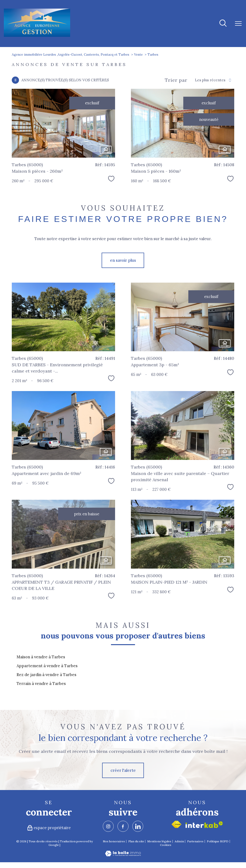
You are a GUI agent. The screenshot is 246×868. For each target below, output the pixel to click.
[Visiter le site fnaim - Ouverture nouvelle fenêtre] (176, 824)
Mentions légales (159, 841)
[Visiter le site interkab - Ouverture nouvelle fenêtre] (204, 825)
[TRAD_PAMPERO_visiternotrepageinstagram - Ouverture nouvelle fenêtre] (108, 826)
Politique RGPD (218, 841)
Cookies (166, 845)
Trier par (176, 80)
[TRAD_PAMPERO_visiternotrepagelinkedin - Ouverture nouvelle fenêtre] (138, 826)
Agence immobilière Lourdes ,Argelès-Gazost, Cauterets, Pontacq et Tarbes (71, 54)
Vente (138, 54)
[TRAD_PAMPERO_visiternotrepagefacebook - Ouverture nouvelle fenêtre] (123, 826)
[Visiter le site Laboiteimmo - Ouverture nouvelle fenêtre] (123, 855)
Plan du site (136, 841)
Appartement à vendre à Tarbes (47, 666)
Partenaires (195, 841)
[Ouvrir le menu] (238, 24)
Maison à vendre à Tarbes (41, 657)
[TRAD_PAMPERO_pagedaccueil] (37, 36)
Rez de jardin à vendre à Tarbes (46, 675)
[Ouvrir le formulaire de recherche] (223, 24)
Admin (179, 841)
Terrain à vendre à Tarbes (41, 684)
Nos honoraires (114, 841)
